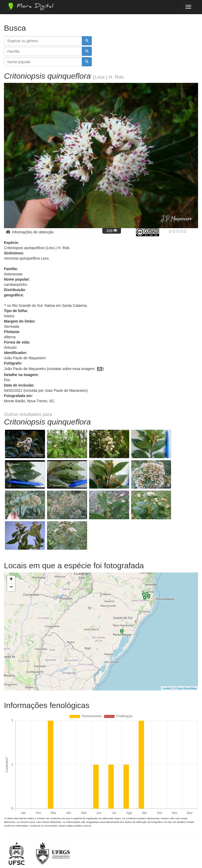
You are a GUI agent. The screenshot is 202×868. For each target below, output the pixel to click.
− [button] (11, 549)
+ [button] (11, 541)
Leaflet (167, 650)
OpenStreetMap (186, 650)
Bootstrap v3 (185, 853)
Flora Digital (30, 6)
